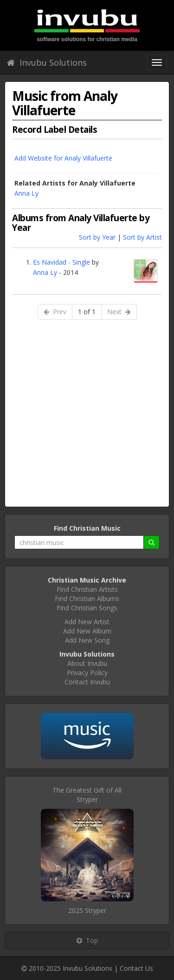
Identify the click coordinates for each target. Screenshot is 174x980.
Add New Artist (87, 622)
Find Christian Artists (87, 589)
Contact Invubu (87, 682)
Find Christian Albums (87, 599)
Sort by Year (97, 237)
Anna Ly (26, 193)
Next (119, 312)
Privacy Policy (87, 673)
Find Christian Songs (87, 608)
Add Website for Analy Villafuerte (63, 158)
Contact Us (136, 968)
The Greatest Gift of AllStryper (87, 795)
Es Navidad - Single (61, 262)
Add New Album (87, 631)
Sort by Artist (142, 237)
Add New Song (87, 640)
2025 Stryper (87, 910)
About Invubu (87, 663)
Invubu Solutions (47, 62)
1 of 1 (87, 312)
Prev (55, 312)
